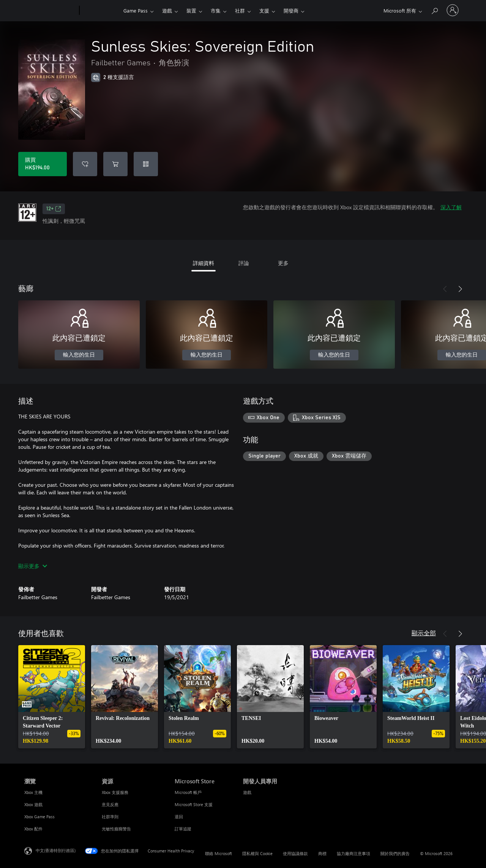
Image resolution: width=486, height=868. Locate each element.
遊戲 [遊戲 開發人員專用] (247, 792)
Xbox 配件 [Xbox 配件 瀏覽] (33, 829)
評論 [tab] (244, 263)
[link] (52, 697)
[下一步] (460, 289)
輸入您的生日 (79, 355)
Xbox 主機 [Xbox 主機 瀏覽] (33, 792)
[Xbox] (100, 11)
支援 (264, 10)
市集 (216, 10)
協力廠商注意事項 (353, 853)
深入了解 (451, 207)
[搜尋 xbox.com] (434, 10)
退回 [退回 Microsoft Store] (179, 817)
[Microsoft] (50, 11)
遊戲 (167, 10)
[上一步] (445, 289)
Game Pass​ (136, 10)
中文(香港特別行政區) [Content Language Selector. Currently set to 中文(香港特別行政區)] (56, 850)
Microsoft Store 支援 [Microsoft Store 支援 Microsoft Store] (194, 804)
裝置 (191, 10)
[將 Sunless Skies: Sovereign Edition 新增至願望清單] (85, 164)
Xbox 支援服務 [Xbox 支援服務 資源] (115, 792)
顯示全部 (424, 633)
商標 (322, 853)
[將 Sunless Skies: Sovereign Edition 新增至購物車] (115, 164)
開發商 (291, 10)
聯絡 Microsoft (219, 853)
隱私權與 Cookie (257, 853)
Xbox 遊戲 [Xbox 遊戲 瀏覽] (33, 804)
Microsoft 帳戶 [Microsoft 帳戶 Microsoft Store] (188, 792)
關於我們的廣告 (395, 853)
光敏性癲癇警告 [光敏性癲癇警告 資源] (116, 829)
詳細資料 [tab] (204, 263)
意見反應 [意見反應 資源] (110, 804)
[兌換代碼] (146, 164)
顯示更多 (33, 566)
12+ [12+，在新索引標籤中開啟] (54, 209)
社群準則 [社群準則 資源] (110, 817)
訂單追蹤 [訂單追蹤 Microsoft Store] (183, 829)
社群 (240, 10)
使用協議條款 (295, 853)
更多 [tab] (283, 263)
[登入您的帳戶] (453, 10)
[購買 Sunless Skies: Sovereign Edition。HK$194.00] (43, 164)
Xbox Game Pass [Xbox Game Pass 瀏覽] (39, 817)
